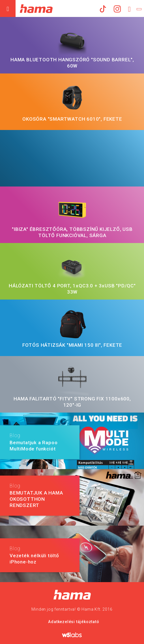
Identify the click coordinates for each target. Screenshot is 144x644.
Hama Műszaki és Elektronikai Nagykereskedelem (36, 8)
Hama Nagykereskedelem (72, 595)
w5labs (72, 635)
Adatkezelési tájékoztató (74, 622)
